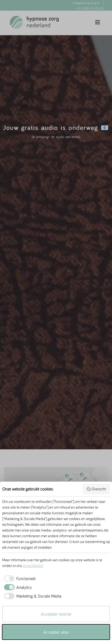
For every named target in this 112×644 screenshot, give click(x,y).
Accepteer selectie (56, 614)
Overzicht (96, 489)
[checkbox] (19, 578)
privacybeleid (33, 566)
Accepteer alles (56, 632)
